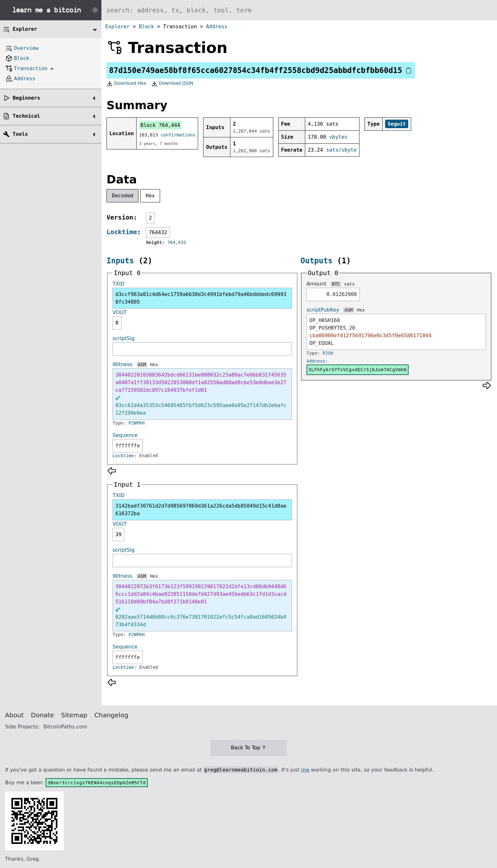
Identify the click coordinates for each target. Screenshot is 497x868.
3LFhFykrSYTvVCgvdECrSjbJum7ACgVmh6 (358, 370)
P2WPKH (137, 423)
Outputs (316, 261)
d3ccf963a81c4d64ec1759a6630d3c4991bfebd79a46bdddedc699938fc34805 (201, 298)
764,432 (177, 242)
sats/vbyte (341, 150)
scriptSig (123, 338)
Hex (150, 196)
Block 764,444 (160, 125)
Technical (26, 116)
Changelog (111, 715)
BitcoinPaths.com (65, 727)
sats (349, 284)
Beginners (26, 98)
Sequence (125, 435)
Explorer (117, 26)
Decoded (123, 196)
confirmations (178, 135)
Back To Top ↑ (248, 748)
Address (217, 26)
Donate (43, 715)
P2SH (328, 353)
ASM (142, 365)
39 (118, 534)
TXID (119, 284)
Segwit (397, 124)
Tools (20, 134)
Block (146, 26)
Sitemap (74, 715)
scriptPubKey (323, 310)
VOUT (120, 312)
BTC (336, 284)
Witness (123, 364)
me (305, 770)
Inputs (120, 261)
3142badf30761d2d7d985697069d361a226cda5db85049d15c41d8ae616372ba (201, 510)
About (14, 715)
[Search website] (299, 10)
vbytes (338, 137)
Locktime (122, 232)
